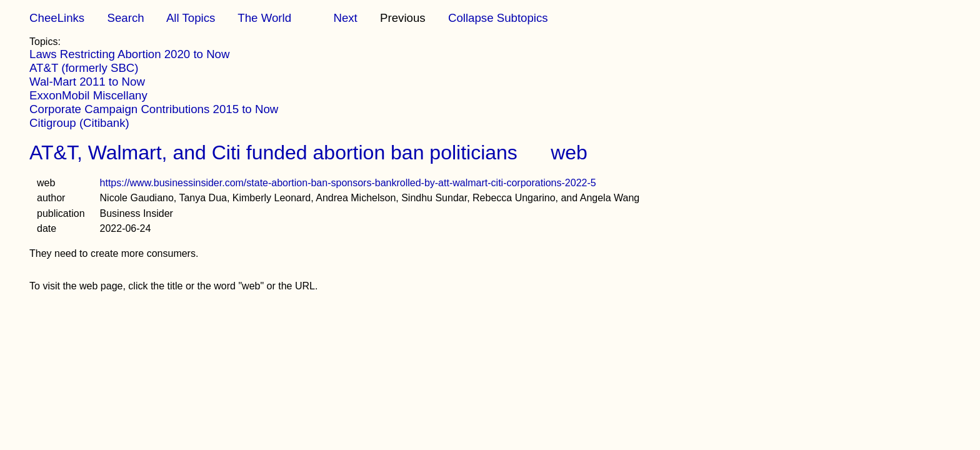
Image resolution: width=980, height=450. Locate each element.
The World (264, 18)
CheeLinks (57, 18)
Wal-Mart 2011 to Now (87, 82)
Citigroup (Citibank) (79, 123)
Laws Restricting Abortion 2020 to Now (129, 54)
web (569, 152)
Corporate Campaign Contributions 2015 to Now (154, 109)
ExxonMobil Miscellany (88, 95)
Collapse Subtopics (498, 18)
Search (125, 18)
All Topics (191, 18)
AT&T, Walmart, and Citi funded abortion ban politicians (273, 152)
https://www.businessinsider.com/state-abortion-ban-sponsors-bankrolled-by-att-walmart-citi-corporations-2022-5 (348, 183)
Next (345, 18)
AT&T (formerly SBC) (84, 68)
